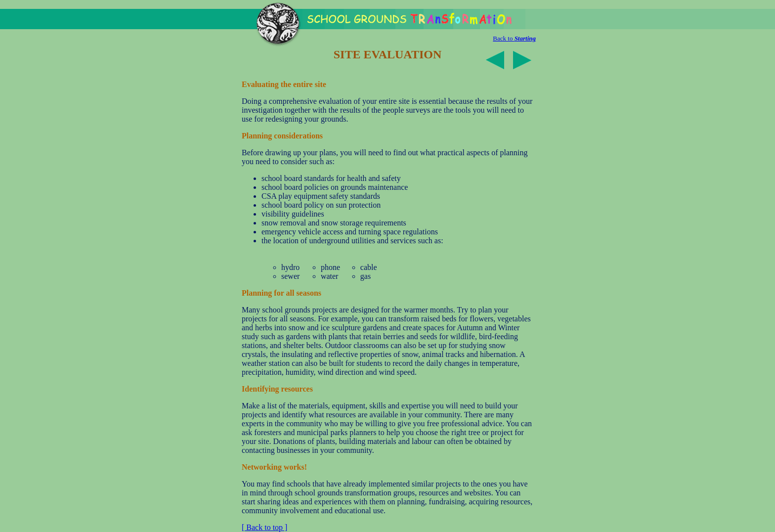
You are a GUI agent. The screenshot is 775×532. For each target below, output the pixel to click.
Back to (514, 38)
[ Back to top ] (264, 527)
